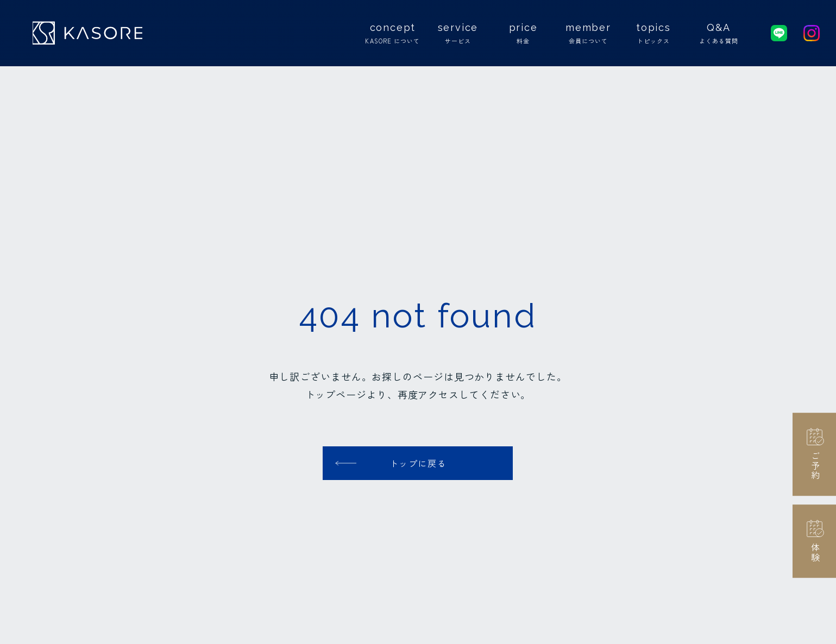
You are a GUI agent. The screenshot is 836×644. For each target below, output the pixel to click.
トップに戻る (418, 463)
